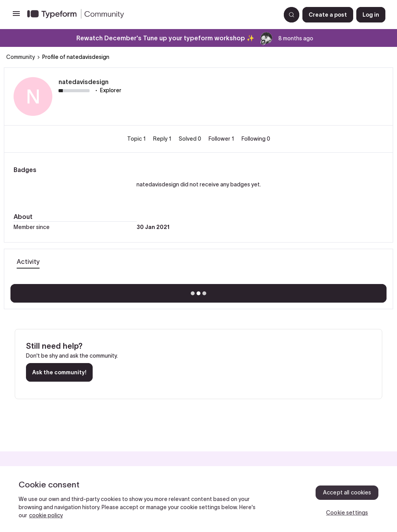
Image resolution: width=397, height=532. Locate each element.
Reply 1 (163, 139)
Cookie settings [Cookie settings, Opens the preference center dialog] (347, 513)
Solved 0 (191, 139)
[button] (16, 16)
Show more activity (199, 291)
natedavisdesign (84, 82)
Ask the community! (59, 372)
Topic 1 (137, 139)
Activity (28, 262)
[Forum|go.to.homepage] (151, 15)
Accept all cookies (347, 492)
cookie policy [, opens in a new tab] (46, 515)
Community (21, 57)
